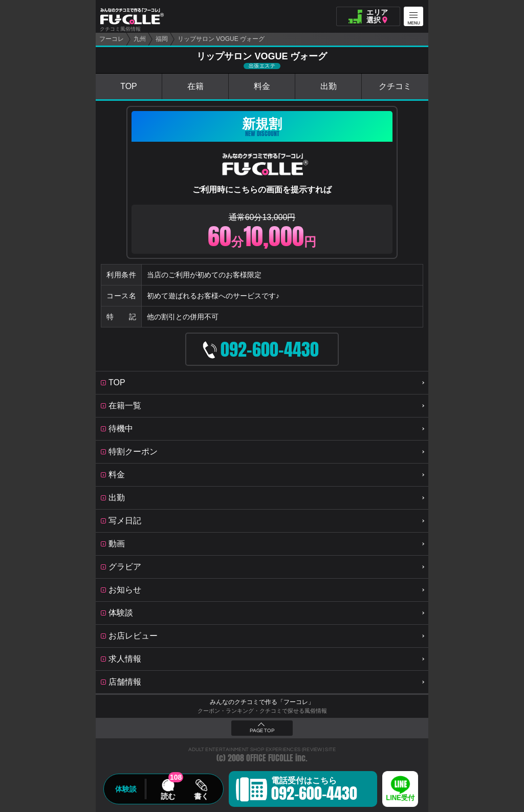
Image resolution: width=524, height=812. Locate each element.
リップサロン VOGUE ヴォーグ (221, 39)
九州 (140, 39)
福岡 (162, 39)
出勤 (329, 86)
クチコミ (395, 86)
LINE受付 (400, 798)
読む (168, 796)
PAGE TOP (262, 731)
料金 (262, 86)
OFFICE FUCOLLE (270, 758)
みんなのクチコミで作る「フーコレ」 (262, 702)
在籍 (195, 86)
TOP (129, 86)
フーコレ (112, 39)
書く (201, 796)
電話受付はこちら (314, 791)
